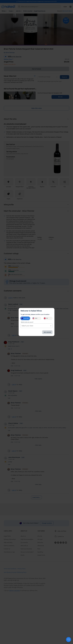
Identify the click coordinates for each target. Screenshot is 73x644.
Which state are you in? (27, 322)
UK (46, 318)
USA (35, 318)
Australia (25, 318)
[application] (69, 640)
